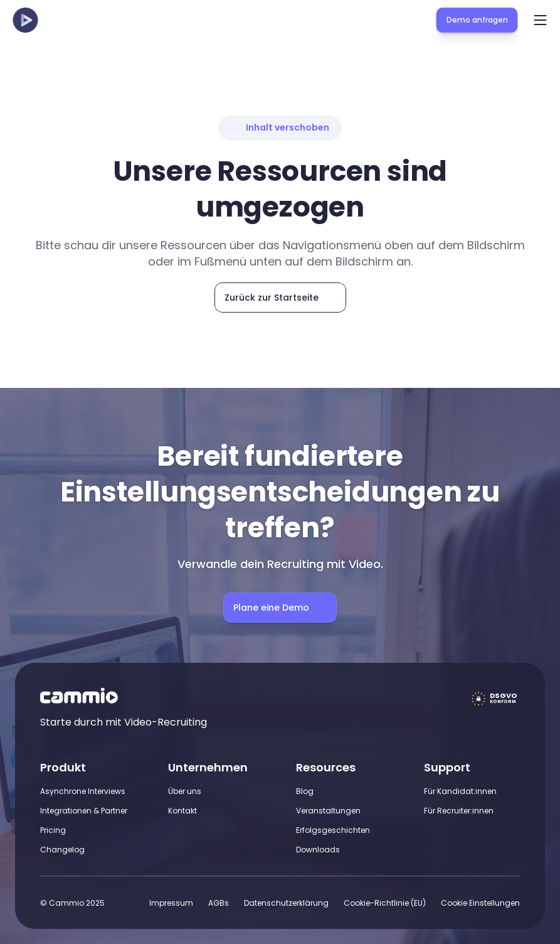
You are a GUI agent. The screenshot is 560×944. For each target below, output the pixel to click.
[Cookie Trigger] (480, 903)
